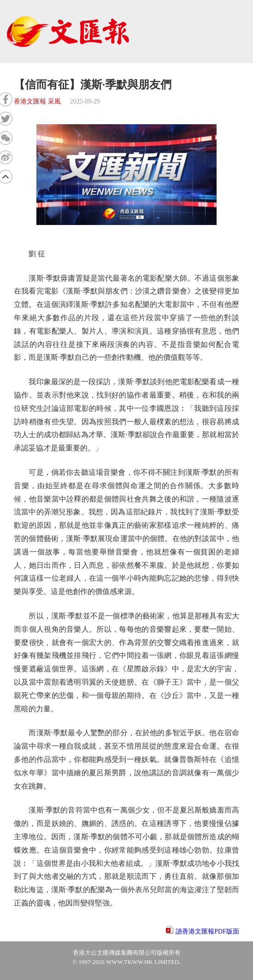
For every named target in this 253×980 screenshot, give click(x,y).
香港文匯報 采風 (37, 101)
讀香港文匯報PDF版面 (207, 931)
